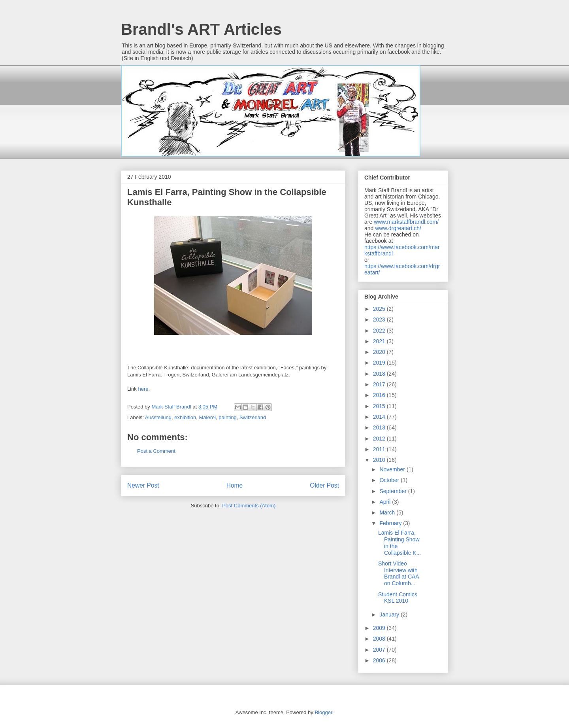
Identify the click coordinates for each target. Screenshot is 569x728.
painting (228, 417)
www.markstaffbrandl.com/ (406, 222)
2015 (380, 406)
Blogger (323, 712)
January (390, 615)
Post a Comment (156, 451)
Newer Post (143, 485)
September (394, 491)
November (393, 469)
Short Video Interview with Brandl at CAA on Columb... (398, 573)
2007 (380, 650)
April (386, 502)
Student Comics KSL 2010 (398, 598)
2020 (380, 352)
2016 (380, 395)
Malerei (207, 417)
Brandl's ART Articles (201, 29)
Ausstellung (158, 417)
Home (235, 485)
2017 (380, 384)
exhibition (185, 417)
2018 (380, 374)
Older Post (324, 485)
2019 (380, 363)
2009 (380, 628)
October (390, 480)
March (388, 512)
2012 (380, 439)
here (143, 389)
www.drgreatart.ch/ (398, 228)
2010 (380, 460)
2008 (380, 639)
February (391, 523)
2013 (380, 427)
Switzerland (253, 417)
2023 (380, 320)
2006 (380, 660)
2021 (380, 341)
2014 (380, 417)
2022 (380, 331)
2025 (380, 309)
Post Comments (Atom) (249, 506)
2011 (380, 449)
